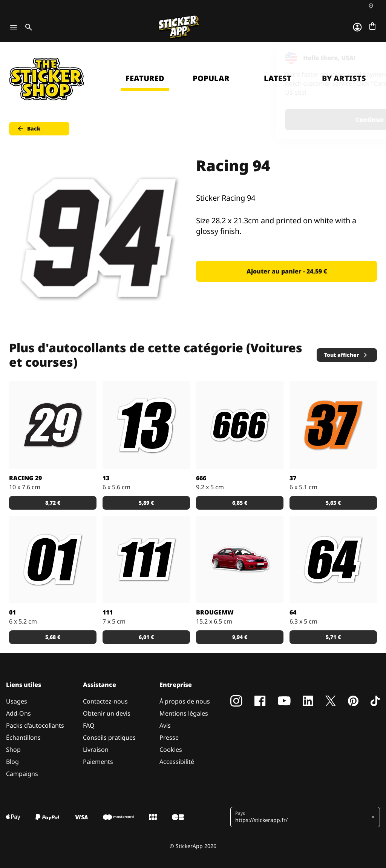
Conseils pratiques (109, 737)
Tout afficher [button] (346, 355)
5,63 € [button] (333, 503)
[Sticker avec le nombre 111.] (146, 559)
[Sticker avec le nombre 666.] (240, 425)
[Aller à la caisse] (372, 26)
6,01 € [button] (146, 637)
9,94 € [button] (240, 637)
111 (108, 612)
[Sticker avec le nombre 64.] (333, 559)
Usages (17, 701)
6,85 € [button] (240, 503)
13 (106, 478)
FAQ (89, 725)
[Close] (363, 58)
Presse (169, 737)
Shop (13, 750)
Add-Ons (18, 713)
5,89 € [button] (146, 503)
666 (201, 478)
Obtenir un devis (107, 713)
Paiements (98, 762)
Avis (165, 725)
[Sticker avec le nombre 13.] (146, 425)
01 (12, 612)
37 (293, 478)
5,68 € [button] (53, 637)
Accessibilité (177, 762)
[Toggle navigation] (14, 27)
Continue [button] (285, 120)
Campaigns (22, 774)
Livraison (96, 750)
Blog (12, 762)
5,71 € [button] (333, 637)
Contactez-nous (105, 701)
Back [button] (28, 129)
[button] (302, 817)
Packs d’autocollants (35, 725)
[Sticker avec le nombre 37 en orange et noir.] (333, 425)
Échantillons (23, 737)
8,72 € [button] (53, 503)
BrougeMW (215, 612)
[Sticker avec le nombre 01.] (53, 559)
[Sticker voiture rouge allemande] (240, 559)
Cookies (171, 750)
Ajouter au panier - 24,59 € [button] (287, 271)
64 (293, 612)
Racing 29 (25, 478)
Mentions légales (184, 713)
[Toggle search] (27, 27)
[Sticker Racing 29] (53, 425)
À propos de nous (185, 701)
